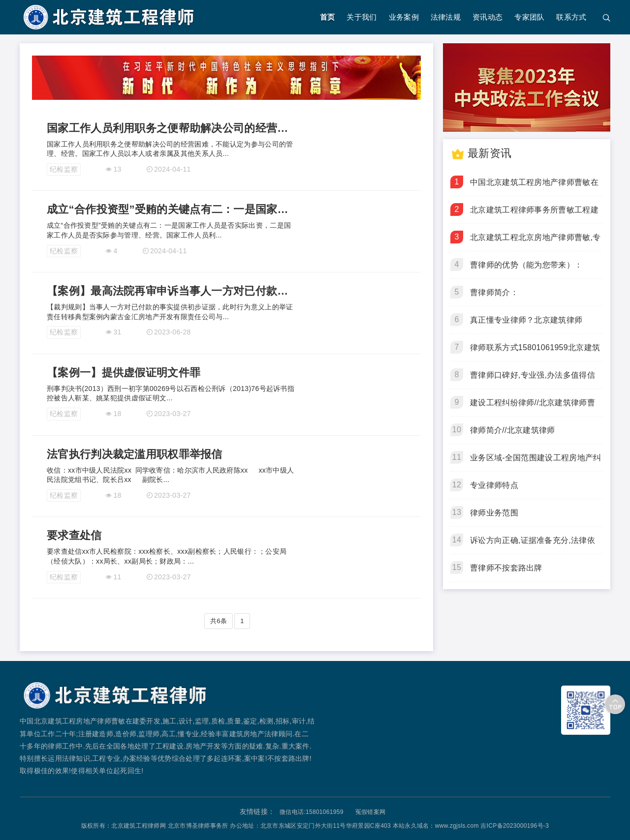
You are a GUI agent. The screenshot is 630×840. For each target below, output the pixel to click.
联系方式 (571, 17)
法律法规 (446, 17)
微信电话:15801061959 (312, 812)
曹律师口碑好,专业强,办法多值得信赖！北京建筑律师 (533, 380)
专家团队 (529, 17)
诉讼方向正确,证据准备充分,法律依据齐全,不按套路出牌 (533, 545)
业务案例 (404, 17)
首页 (328, 17)
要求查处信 (74, 535)
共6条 (219, 621)
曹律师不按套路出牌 (506, 568)
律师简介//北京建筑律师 (513, 430)
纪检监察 (64, 169)
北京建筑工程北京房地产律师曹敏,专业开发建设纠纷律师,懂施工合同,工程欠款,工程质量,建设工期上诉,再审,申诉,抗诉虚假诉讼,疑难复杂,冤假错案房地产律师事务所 (535, 242)
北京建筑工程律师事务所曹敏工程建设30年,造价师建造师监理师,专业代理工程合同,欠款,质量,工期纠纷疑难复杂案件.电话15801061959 (534, 214)
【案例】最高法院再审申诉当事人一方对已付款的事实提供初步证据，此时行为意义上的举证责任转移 (172, 291)
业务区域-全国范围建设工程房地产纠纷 (535, 462)
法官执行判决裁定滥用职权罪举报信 (135, 454)
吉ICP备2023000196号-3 (515, 826)
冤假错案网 (371, 812)
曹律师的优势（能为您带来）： (526, 265)
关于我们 (362, 17)
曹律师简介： (494, 292)
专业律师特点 (494, 485)
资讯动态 (488, 17)
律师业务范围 (494, 513)
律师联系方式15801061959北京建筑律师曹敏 (535, 352)
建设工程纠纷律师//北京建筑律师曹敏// (533, 407)
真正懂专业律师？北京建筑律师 (526, 320)
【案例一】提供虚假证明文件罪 (124, 373)
